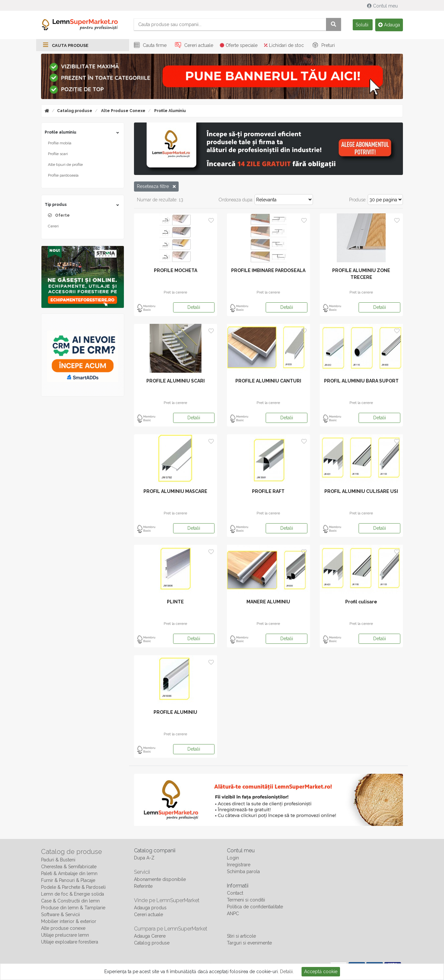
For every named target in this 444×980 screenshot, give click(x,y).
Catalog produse (75, 112)
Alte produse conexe (123, 112)
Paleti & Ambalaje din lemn (69, 874)
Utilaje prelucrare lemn (65, 936)
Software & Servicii (60, 915)
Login (233, 859)
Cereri (53, 227)
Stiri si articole (241, 937)
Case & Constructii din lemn (70, 902)
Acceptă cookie (321, 972)
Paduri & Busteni (58, 861)
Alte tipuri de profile (65, 166)
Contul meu (383, 6)
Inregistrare (239, 866)
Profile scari (58, 155)
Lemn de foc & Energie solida (73, 895)
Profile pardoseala (63, 176)
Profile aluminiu (170, 112)
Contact (235, 894)
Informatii (238, 887)
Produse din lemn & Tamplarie (73, 909)
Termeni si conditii (246, 901)
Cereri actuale (193, 46)
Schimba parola (243, 872)
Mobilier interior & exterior (69, 922)
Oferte (62, 216)
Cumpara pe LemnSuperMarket (171, 930)
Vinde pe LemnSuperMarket (167, 901)
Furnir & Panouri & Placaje (68, 881)
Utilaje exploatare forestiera (70, 943)
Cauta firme (149, 46)
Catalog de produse (72, 853)
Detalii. (287, 972)
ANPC (233, 915)
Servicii (142, 873)
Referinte (143, 887)
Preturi (323, 46)
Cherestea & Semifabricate (69, 868)
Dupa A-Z (144, 859)
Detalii (194, 308)
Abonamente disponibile (160, 880)
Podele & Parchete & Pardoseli (73, 888)
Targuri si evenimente (249, 944)
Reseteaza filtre (156, 187)
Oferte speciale (239, 46)
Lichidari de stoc (284, 46)
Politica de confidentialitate (255, 908)
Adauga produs (150, 909)
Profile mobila (60, 144)
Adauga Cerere (150, 937)
